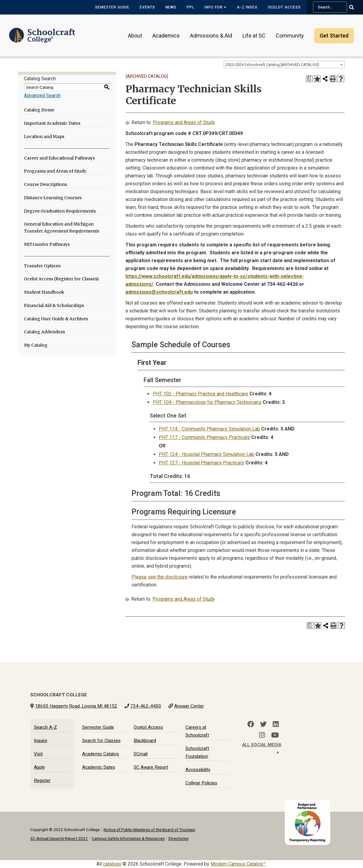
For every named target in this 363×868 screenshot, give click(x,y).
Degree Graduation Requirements (60, 211)
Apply (39, 767)
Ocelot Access (284, 7)
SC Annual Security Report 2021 (59, 838)
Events (147, 7)
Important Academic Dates (52, 123)
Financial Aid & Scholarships (54, 305)
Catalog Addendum (44, 332)
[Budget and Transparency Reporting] (309, 803)
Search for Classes (101, 741)
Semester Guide (112, 7)
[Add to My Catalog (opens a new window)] (317, 79)
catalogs (112, 864)
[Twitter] (263, 724)
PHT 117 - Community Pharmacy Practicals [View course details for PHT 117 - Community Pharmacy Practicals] (204, 437)
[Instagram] (262, 735)
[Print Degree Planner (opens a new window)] (309, 79)
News (171, 7)
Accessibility (198, 770)
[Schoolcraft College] (42, 31)
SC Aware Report (151, 767)
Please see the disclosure (160, 577)
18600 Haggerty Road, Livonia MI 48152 (76, 706)
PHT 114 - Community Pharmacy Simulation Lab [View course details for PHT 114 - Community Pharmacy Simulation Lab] (209, 429)
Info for (216, 7)
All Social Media (262, 749)
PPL (190, 7)
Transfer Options (42, 266)
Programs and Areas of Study (55, 171)
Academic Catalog (100, 754)
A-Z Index (247, 7)
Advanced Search (42, 96)
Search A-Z (45, 727)
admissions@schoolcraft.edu (159, 292)
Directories (178, 838)
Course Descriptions (45, 184)
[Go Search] (355, 7)
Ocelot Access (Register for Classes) (61, 279)
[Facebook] (251, 724)
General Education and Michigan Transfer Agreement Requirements (62, 228)
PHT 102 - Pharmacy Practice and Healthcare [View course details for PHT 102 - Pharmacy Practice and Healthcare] (200, 394)
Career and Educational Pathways (59, 158)
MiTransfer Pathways (47, 244)
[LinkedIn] (276, 724)
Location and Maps (44, 137)
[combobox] (284, 64)
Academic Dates (99, 767)
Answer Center (189, 706)
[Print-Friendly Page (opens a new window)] (333, 79)
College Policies (201, 783)
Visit (38, 754)
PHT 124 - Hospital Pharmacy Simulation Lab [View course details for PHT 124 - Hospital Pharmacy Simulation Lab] (206, 454)
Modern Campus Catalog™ (238, 864)
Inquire (41, 741)
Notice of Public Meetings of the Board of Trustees (149, 830)
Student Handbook (44, 292)
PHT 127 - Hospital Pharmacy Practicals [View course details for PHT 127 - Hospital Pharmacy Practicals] (201, 463)
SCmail (141, 754)
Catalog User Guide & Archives (56, 319)
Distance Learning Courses (53, 198)
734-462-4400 (146, 706)
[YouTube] (275, 735)
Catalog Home (39, 110)
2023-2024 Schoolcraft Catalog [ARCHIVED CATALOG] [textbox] (272, 65)
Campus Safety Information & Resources (128, 838)
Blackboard (145, 741)
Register (42, 781)
